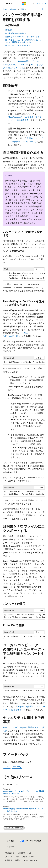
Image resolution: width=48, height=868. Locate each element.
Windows (14, 9)
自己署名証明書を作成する (16, 33)
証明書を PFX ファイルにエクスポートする (22, 37)
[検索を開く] (33, 3)
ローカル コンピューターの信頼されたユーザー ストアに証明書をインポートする (24, 41)
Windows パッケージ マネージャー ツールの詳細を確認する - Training (24, 792)
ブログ (8, 857)
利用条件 (9, 860)
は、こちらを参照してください (26, 61)
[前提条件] (9, 30)
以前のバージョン (25, 853)
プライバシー (28, 857)
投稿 (17, 857)
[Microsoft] (24, 3)
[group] (24, 276)
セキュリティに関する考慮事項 (18, 45)
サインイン (41, 3)
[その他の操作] (43, 9)
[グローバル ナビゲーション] (3, 3)
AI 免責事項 (10, 853)
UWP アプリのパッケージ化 (16, 64)
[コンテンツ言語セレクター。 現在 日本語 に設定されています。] (10, 841)
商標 (17, 860)
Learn (5, 9)
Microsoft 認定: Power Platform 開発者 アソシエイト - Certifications (23, 810)
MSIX (22, 9)
